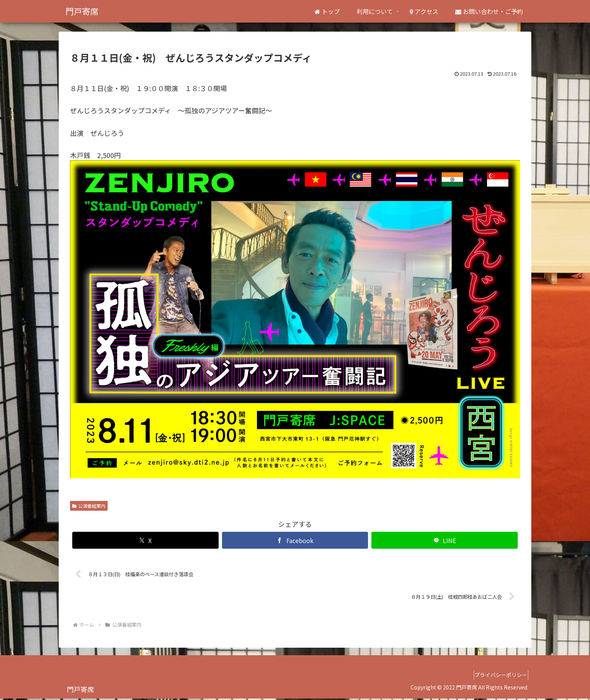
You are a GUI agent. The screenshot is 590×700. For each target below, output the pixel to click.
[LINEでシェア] (445, 540)
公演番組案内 (89, 506)
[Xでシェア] (145, 540)
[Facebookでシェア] (295, 540)
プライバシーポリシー (498, 677)
